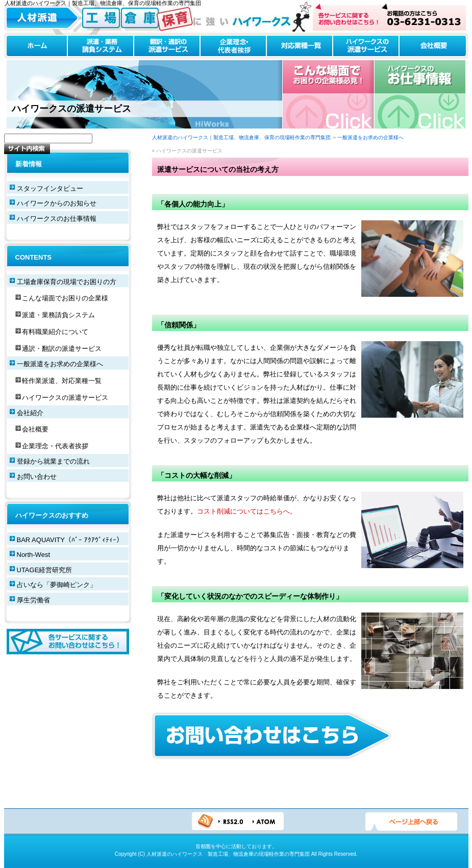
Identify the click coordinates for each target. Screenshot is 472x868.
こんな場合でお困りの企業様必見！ (328, 94)
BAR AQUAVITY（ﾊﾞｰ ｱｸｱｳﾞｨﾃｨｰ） (70, 540)
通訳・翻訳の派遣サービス (62, 349)
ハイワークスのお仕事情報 (420, 94)
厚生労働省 (33, 600)
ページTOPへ (411, 822)
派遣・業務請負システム (101, 46)
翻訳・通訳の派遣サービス (167, 46)
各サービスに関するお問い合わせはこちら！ (68, 642)
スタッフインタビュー (50, 188)
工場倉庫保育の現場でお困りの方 (67, 282)
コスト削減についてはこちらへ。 (247, 511)
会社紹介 (30, 413)
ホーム (36, 46)
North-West (34, 555)
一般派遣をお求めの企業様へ (370, 137)
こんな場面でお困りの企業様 (65, 298)
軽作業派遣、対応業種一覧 (62, 381)
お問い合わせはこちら (389, 17)
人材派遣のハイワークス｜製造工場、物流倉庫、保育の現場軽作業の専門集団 (241, 137)
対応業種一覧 (300, 46)
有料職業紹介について (55, 332)
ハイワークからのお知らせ (57, 203)
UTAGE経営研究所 (45, 570)
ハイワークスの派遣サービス (366, 46)
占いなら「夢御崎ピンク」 (57, 585)
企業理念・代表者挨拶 (233, 46)
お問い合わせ (37, 477)
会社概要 (434, 46)
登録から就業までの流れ (53, 461)
